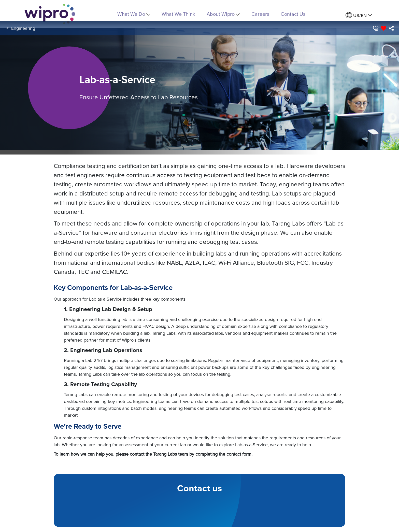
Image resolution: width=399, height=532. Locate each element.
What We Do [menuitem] (134, 14)
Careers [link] (260, 14)
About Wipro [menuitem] (223, 14)
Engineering (23, 28)
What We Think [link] (178, 14)
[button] (375, 28)
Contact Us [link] (293, 14)
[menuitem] (359, 15)
